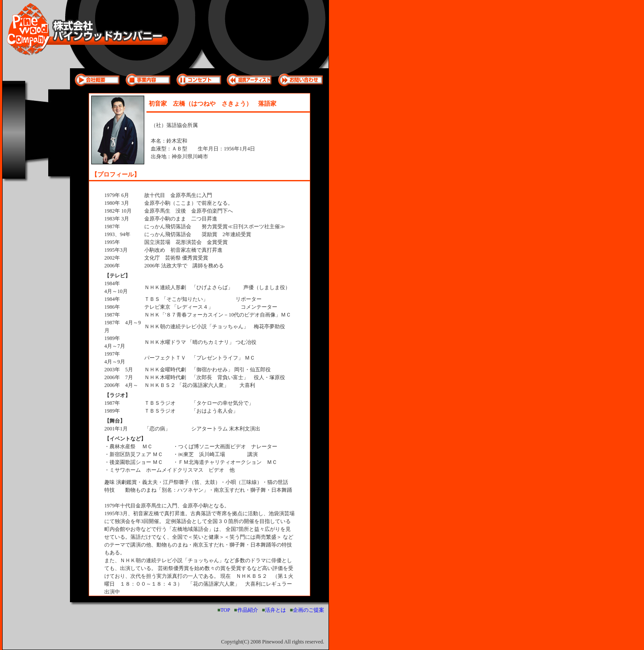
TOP (225, 610)
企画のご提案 (309, 610)
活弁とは (276, 610)
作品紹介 (248, 610)
